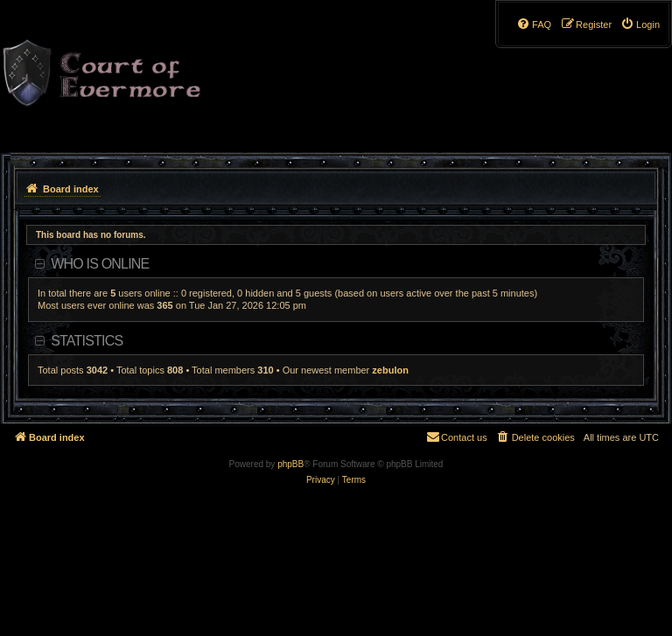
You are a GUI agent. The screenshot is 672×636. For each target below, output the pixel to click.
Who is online (100, 264)
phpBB (290, 464)
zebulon (390, 370)
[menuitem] (640, 24)
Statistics (87, 341)
